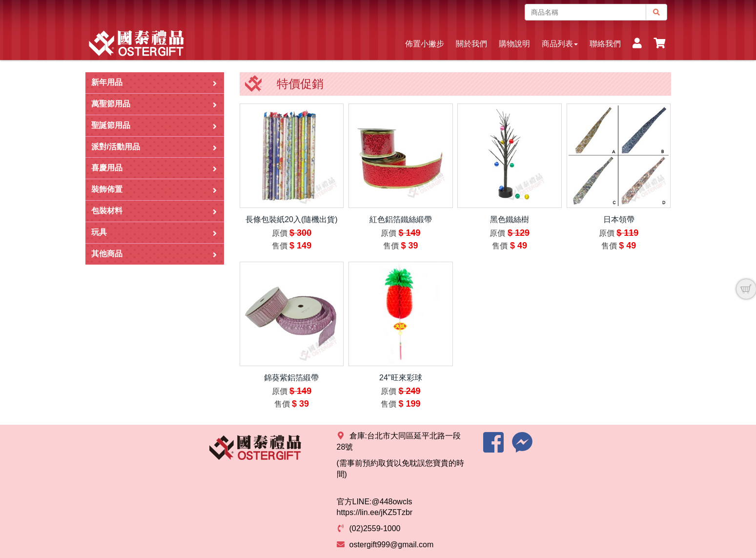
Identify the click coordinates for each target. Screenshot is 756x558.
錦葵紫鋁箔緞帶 (291, 378)
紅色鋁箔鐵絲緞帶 (401, 219)
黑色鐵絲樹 (510, 219)
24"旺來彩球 (400, 378)
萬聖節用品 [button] (154, 104)
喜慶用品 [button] (154, 168)
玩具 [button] (154, 233)
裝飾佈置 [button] (154, 190)
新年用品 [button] (154, 83)
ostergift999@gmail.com (392, 545)
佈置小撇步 (425, 44)
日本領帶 (619, 219)
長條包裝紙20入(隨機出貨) (291, 219)
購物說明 (514, 44)
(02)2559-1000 (375, 528)
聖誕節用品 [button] (154, 126)
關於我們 (471, 44)
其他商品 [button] (154, 254)
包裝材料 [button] (154, 211)
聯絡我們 (605, 44)
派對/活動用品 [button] (154, 147)
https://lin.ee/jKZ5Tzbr (375, 512)
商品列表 (560, 44)
